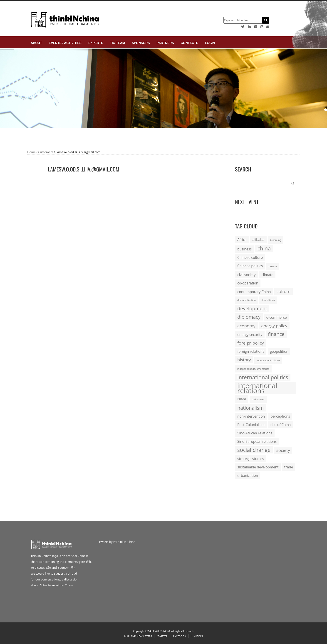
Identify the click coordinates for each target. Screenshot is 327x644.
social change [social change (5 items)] (254, 450)
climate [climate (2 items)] (267, 275)
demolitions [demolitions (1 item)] (268, 300)
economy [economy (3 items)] (246, 326)
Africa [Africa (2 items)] (242, 240)
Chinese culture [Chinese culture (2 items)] (250, 257)
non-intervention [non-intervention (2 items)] (251, 416)
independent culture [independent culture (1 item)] (268, 360)
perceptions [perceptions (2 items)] (280, 416)
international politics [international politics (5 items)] (263, 377)
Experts (96, 43)
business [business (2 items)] (244, 249)
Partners (165, 43)
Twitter (163, 636)
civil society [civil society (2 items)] (246, 275)
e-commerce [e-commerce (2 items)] (277, 317)
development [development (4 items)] (252, 308)
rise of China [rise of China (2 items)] (281, 425)
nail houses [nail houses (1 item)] (258, 399)
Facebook (180, 636)
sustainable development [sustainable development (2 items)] (258, 467)
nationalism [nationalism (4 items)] (250, 408)
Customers (46, 152)
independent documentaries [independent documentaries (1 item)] (253, 369)
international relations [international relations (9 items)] (257, 388)
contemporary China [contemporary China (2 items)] (254, 292)
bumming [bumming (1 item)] (275, 240)
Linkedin (197, 636)
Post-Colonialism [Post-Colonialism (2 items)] (251, 425)
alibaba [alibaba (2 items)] (258, 240)
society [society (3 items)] (283, 450)
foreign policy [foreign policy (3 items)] (251, 343)
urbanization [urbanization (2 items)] (248, 475)
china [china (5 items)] (264, 248)
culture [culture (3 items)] (284, 291)
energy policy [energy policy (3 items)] (274, 326)
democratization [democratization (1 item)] (246, 300)
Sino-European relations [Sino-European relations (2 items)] (257, 441)
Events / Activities (65, 43)
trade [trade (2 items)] (289, 467)
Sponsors (141, 43)
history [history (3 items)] (244, 360)
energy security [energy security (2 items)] (250, 335)
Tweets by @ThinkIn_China (117, 542)
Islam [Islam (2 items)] (242, 399)
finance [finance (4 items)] (276, 334)
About (36, 43)
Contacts (190, 43)
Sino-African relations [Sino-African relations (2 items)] (255, 433)
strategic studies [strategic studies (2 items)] (251, 459)
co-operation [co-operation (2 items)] (248, 283)
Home (31, 152)
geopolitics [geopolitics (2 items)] (279, 351)
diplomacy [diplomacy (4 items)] (249, 317)
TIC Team (117, 43)
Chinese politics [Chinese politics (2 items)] (250, 266)
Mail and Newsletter (138, 636)
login (210, 43)
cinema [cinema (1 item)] (272, 266)
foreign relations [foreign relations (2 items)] (251, 351)
